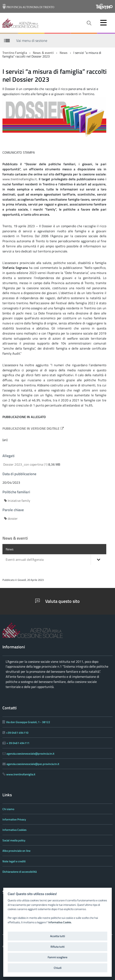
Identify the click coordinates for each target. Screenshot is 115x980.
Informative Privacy (14, 819)
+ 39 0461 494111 (18, 743)
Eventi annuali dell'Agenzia (56, 560)
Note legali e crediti (14, 861)
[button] (98, 560)
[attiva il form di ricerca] (89, 23)
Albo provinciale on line (16, 851)
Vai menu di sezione (32, 40)
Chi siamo (8, 809)
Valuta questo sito (57, 601)
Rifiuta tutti (57, 947)
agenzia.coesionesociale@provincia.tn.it (30, 753)
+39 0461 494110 (17, 733)
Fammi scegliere (57, 957)
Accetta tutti (57, 936)
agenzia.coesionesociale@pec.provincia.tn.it (33, 764)
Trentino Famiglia (15, 53)
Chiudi (58, 968)
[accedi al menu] (103, 23)
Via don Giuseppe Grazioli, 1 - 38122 (28, 722)
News (64, 53)
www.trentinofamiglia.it (20, 179)
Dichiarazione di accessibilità (20, 872)
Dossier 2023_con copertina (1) (26, 464)
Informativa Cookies (15, 830)
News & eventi (43, 53)
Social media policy (14, 840)
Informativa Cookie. (60, 922)
